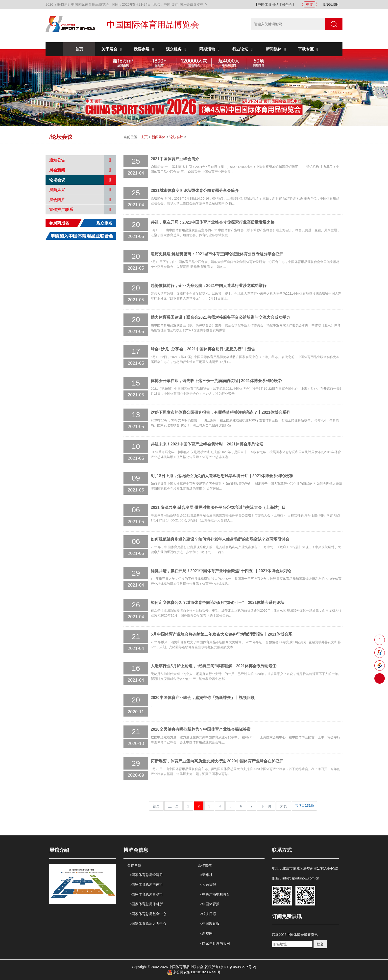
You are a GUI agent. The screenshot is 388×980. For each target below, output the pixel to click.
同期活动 (210, 49)
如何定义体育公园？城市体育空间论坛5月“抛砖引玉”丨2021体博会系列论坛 (218, 603)
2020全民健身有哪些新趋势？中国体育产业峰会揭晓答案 (201, 729)
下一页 (266, 806)
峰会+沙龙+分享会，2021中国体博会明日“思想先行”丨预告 (203, 349)
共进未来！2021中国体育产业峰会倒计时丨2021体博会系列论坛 (207, 444)
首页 (79, 49)
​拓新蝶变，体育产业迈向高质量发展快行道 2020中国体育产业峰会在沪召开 (217, 761)
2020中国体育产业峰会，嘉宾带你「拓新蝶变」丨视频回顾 (203, 698)
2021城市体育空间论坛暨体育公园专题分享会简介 (195, 191)
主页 (144, 137)
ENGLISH (331, 4)
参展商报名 (59, 223)
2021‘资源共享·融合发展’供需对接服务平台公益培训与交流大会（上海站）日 (218, 507)
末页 (284, 806)
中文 (310, 4)
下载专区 (309, 49)
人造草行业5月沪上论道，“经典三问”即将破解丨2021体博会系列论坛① (214, 666)
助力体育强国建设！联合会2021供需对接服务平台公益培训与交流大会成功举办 (220, 317)
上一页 (173, 806)
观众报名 (104, 223)
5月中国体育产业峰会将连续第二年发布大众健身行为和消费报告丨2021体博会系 (222, 634)
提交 (320, 944)
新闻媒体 (277, 49)
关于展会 (112, 49)
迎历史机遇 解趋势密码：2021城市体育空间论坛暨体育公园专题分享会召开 (217, 254)
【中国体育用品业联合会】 (275, 4)
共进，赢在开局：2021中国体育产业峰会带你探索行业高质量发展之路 (213, 222)
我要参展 (145, 49)
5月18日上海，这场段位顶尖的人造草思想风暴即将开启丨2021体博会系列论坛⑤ (222, 476)
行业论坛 (243, 49)
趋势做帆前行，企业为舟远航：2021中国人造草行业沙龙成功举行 (209, 286)
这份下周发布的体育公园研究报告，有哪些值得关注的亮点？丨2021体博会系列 (220, 412)
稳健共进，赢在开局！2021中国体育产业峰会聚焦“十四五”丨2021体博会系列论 (221, 571)
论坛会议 (176, 137)
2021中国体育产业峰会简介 (175, 159)
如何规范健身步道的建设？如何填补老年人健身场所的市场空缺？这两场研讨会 (220, 539)
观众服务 (177, 49)
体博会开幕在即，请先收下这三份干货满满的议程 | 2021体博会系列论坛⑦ (216, 381)
